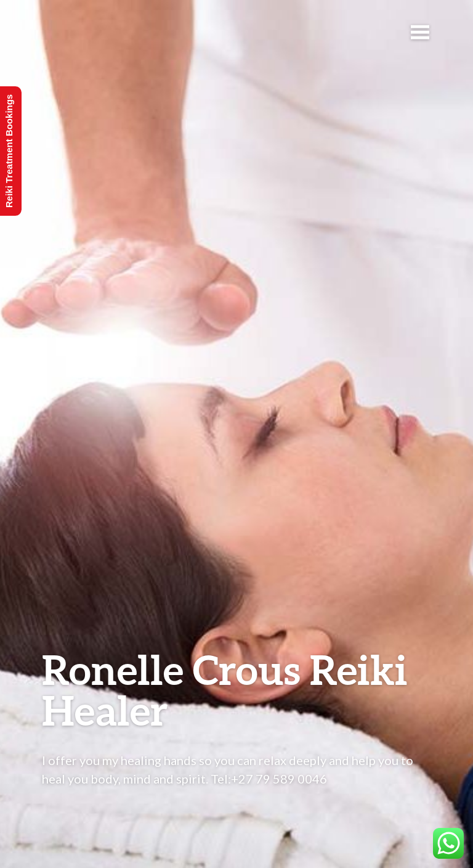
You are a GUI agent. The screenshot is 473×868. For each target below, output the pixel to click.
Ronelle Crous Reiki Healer (225, 690)
